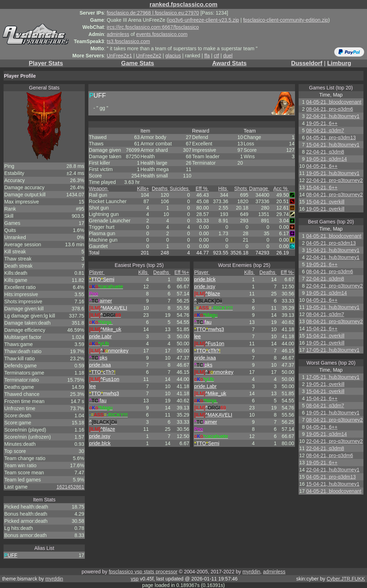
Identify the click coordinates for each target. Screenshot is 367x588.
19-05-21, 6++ (322, 123)
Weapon (99, 189)
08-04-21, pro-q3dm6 (330, 109)
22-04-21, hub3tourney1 (333, 116)
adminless (118, 34)
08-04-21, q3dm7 (325, 130)
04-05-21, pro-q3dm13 (331, 138)
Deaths (160, 189)
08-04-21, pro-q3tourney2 (334, 195)
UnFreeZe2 (149, 56)
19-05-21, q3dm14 (326, 159)
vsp (135, 579)
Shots (241, 189)
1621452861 (70, 487)
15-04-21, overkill (325, 202)
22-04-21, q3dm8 (325, 152)
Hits (223, 189)
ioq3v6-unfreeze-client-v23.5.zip (203, 20)
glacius (173, 56)
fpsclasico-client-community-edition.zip (286, 20)
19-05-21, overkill (325, 209)
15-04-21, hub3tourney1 (333, 145)
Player (97, 272)
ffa (207, 56)
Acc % (281, 189)
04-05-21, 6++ (322, 166)
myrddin (251, 572)
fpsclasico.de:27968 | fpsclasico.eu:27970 (153, 13)
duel (228, 56)
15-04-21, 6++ (322, 187)
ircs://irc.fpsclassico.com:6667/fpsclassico (153, 27)
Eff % (202, 189)
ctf (216, 56)
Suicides (180, 189)
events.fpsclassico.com (162, 34)
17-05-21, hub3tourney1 (333, 350)
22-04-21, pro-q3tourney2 (334, 180)
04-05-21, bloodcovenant (334, 102)
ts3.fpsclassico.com (128, 41)
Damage (259, 189)
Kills (143, 189)
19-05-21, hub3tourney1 (333, 173)
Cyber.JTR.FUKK (346, 579)
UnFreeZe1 (120, 56)
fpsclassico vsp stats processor (143, 572)
